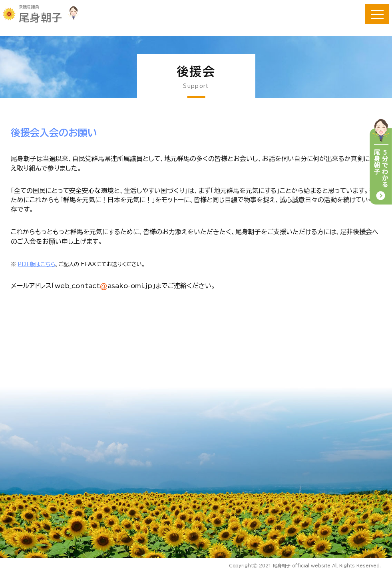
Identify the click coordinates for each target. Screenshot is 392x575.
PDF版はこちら (37, 265)
